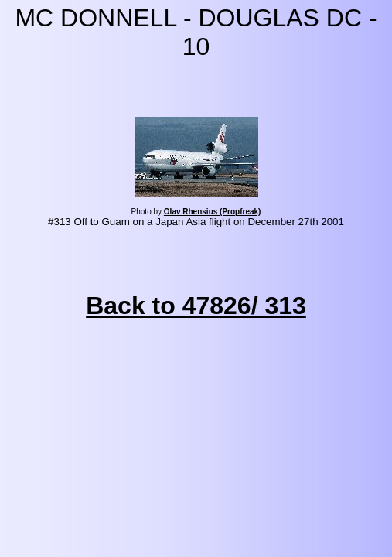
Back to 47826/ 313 (196, 306)
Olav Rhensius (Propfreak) (213, 212)
